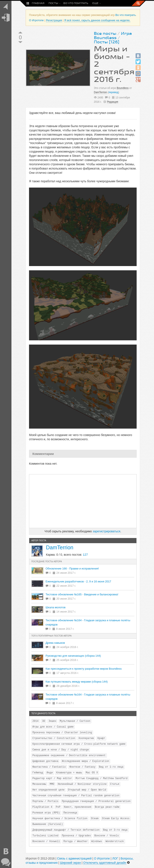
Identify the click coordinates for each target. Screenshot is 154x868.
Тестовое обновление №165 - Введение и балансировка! (82, 594)
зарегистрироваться (107, 531)
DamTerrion (100, 92)
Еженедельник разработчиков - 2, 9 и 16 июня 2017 (78, 581)
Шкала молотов (55, 607)
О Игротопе (36, 20)
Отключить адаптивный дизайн (105, 863)
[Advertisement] (83, 501)
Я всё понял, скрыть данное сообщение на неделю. (97, 20)
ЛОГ (115, 858)
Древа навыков (55, 643)
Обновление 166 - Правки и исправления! (72, 569)
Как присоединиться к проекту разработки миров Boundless (84, 669)
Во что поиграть (76, 3)
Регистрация (54, 20)
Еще (95, 3)
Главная (38, 3)
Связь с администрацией (74, 858)
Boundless (123, 88)
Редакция (113, 102)
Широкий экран (70, 863)
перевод (113, 92)
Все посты (105, 34)
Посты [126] (107, 42)
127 (85, 555)
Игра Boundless (113, 36)
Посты (53, 3)
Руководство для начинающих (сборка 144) (73, 656)
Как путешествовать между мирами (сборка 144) (77, 682)
